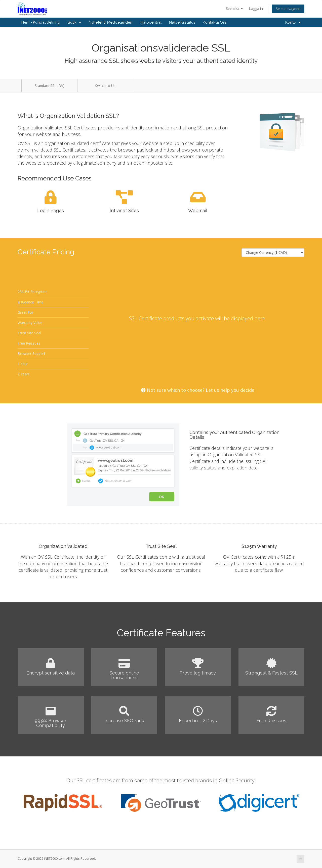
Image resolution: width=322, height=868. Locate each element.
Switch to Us (105, 86)
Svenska (234, 8)
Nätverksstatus (182, 22)
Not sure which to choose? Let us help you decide (198, 390)
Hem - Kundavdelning (41, 22)
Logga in (256, 8)
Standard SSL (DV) (50, 86)
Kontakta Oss (215, 22)
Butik (74, 22)
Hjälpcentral (151, 22)
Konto (293, 22)
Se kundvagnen (288, 9)
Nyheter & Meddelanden (110, 22)
